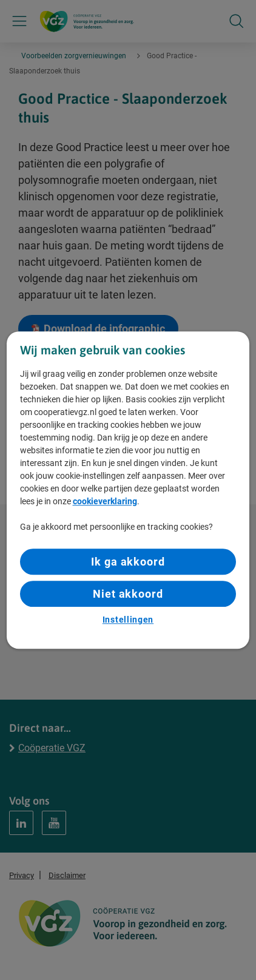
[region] (128, 490)
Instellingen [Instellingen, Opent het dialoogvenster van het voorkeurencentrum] (128, 620)
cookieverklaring (105, 501)
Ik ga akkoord (128, 562)
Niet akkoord (128, 594)
